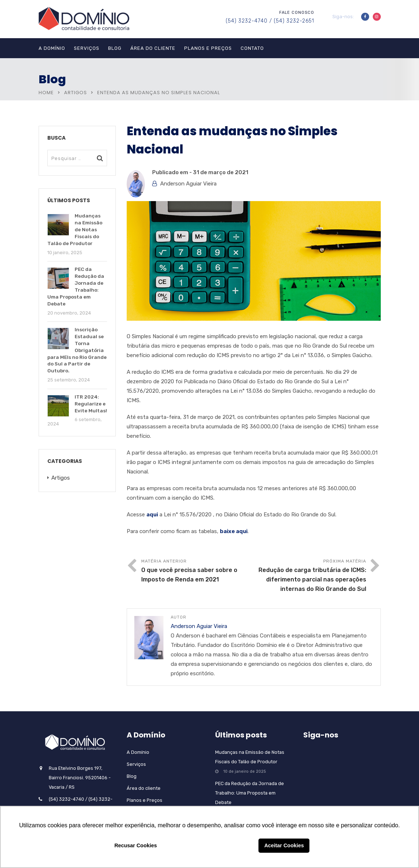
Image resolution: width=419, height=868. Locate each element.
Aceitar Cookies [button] (284, 845)
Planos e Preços (208, 48)
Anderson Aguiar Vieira (188, 184)
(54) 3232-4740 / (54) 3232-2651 (270, 21)
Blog (115, 48)
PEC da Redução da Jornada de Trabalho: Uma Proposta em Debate (250, 793)
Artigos (76, 93)
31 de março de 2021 (221, 172)
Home (46, 93)
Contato (252, 48)
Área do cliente (153, 48)
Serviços (87, 48)
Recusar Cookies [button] (136, 845)
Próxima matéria (310, 576)
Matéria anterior (197, 571)
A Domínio (52, 48)
